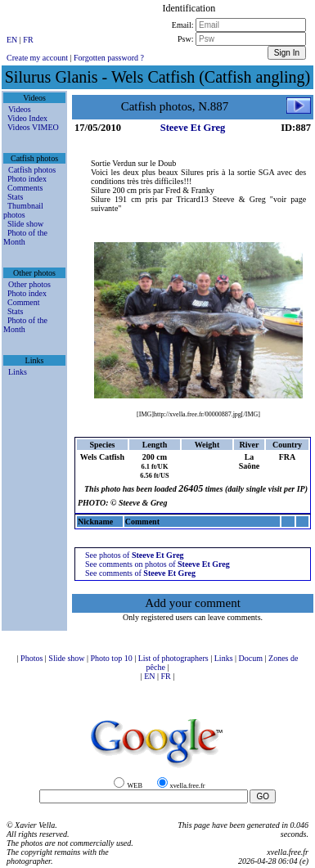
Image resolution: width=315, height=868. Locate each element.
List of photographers (175, 658)
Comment (23, 302)
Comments (25, 188)
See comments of (140, 573)
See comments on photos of (157, 564)
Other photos (29, 284)
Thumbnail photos (23, 210)
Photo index (27, 179)
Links (18, 372)
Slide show (25, 224)
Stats (15, 197)
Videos (20, 109)
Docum (252, 658)
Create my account (37, 58)
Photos (33, 658)
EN (13, 40)
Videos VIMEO (33, 127)
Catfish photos (32, 170)
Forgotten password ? (109, 58)
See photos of (135, 555)
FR (28, 40)
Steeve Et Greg (193, 128)
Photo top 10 (113, 658)
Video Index (27, 118)
